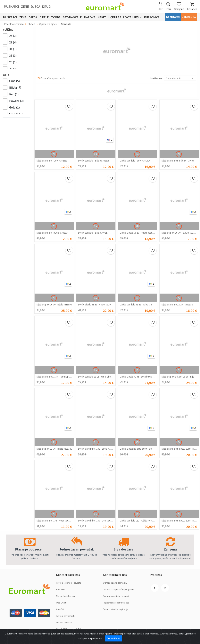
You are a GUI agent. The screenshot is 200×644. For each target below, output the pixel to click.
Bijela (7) (15, 87)
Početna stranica (14, 24)
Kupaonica (152, 17)
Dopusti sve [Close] (114, 638)
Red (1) (14, 94)
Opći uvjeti (61, 603)
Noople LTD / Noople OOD (69, 629)
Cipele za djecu (48, 24)
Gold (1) (14, 107)
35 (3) (13, 56)
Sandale (66, 24)
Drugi (47, 7)
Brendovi (173, 17)
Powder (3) (16, 101)
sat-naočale (72, 17)
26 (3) (13, 36)
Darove (90, 17)
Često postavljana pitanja (116, 609)
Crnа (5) (14, 81)
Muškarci (12, 7)
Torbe (56, 17)
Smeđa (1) (16, 114)
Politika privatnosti (65, 616)
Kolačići (60, 609)
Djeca (36, 7)
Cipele (44, 17)
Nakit (102, 17)
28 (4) (13, 69)
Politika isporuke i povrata (69, 583)
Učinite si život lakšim (125, 17)
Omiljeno (179, 6)
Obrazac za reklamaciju (115, 583)
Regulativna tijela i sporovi (116, 596)
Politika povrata (64, 622)
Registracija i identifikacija (116, 603)
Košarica (192, 6)
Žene (25, 7)
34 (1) (13, 49)
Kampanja (189, 17)
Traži (168, 6)
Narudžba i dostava (66, 596)
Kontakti (60, 589)
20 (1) (13, 62)
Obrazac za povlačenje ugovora (119, 589)
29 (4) (13, 42)
